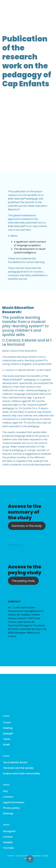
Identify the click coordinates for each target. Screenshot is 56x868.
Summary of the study (27, 526)
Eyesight (8, 734)
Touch (7, 722)
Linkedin (8, 842)
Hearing (8, 728)
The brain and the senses (18, 768)
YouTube (8, 848)
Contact (8, 797)
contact (8, 837)
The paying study (23, 581)
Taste (6, 739)
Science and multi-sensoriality (22, 773)
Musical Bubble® (12, 380)
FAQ (5, 791)
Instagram (9, 831)
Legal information (14, 802)
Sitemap (8, 813)
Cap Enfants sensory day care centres (27, 414)
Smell (6, 745)
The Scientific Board (15, 762)
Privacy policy (11, 808)
